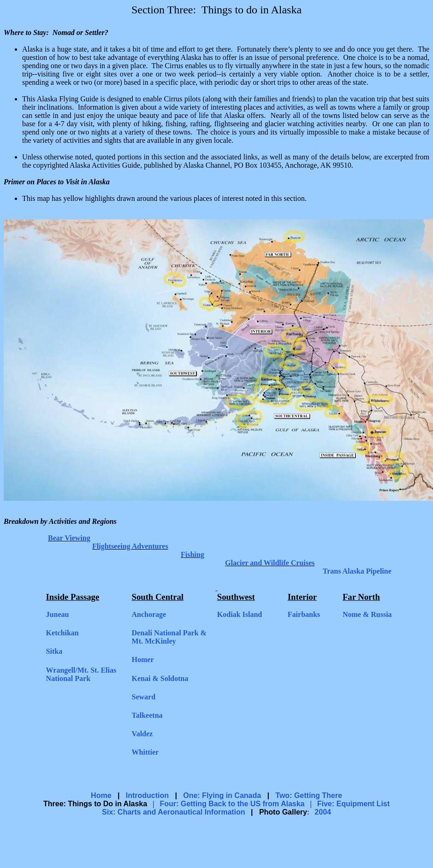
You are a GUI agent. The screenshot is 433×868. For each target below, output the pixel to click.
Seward (144, 697)
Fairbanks (304, 614)
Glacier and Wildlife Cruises (270, 563)
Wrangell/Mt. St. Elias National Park (81, 674)
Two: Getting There (309, 795)
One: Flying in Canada (222, 795)
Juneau (58, 614)
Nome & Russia (367, 614)
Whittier (145, 752)
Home (101, 795)
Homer (143, 660)
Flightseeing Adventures (130, 546)
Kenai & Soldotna (160, 678)
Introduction (147, 795)
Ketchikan (62, 633)
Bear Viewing (69, 538)
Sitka (54, 651)
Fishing (193, 554)
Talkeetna (147, 715)
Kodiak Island (240, 614)
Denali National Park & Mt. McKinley (169, 637)
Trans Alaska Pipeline (357, 571)
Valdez (142, 734)
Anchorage (149, 614)
